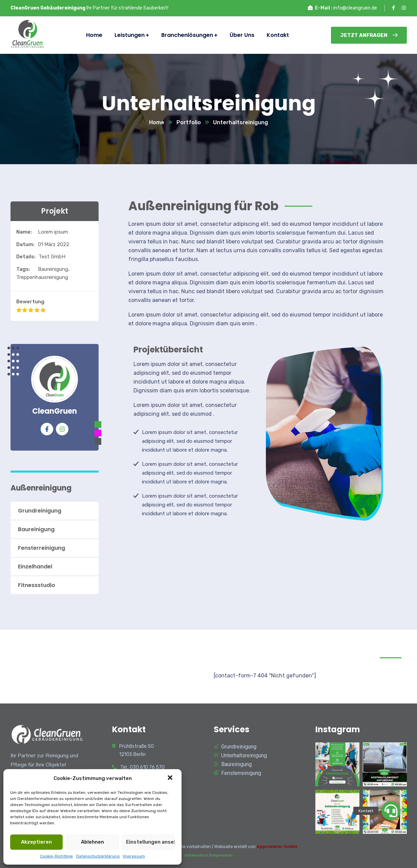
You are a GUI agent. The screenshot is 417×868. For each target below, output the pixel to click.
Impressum (134, 856)
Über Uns (242, 35)
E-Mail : (324, 8)
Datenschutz (197, 855)
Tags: (23, 269)
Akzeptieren (36, 842)
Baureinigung (36, 529)
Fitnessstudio (37, 585)
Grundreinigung (40, 511)
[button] (171, 778)
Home (157, 122)
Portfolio (189, 122)
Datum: (25, 244)
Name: (24, 232)
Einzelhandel (35, 567)
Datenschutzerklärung (98, 856)
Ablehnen (92, 842)
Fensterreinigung (41, 548)
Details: (26, 257)
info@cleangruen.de (355, 8)
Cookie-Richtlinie (56, 856)
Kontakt (278, 35)
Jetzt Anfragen (369, 35)
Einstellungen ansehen (150, 842)
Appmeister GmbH (277, 847)
